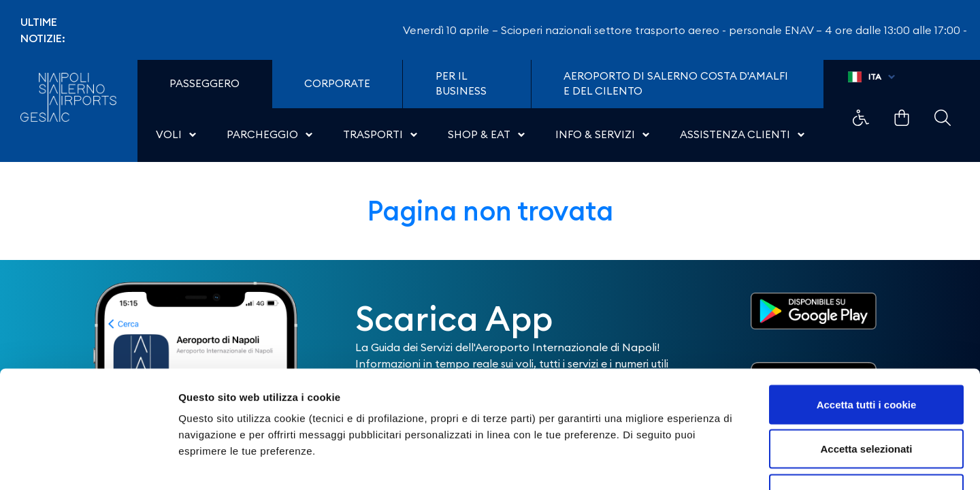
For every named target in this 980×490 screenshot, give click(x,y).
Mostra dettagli (716, 463)
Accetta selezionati (866, 356)
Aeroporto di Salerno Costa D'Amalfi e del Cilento (676, 84)
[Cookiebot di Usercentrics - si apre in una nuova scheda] (88, 463)
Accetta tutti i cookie (867, 311)
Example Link (861, 118)
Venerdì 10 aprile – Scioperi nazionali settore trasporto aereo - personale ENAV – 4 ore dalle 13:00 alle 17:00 (690, 30)
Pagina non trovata (490, 211)
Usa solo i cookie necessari (866, 401)
